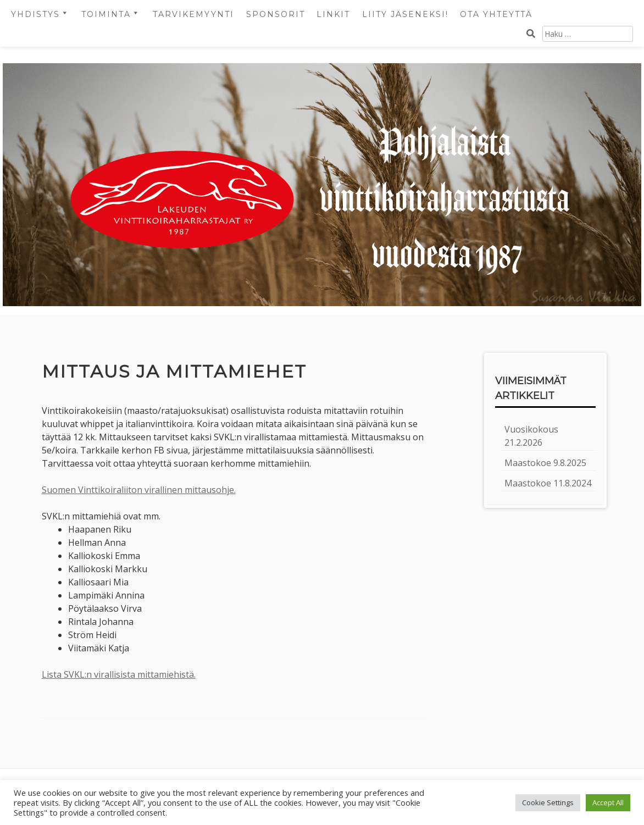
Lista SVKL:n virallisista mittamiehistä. (119, 674)
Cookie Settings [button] (548, 802)
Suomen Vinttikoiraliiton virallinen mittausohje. (139, 490)
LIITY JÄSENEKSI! (405, 14)
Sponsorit (276, 14)
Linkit (333, 14)
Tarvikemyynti (193, 14)
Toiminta (106, 14)
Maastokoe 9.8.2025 (545, 463)
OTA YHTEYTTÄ (496, 14)
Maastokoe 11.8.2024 (548, 483)
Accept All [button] (608, 802)
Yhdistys (35, 14)
